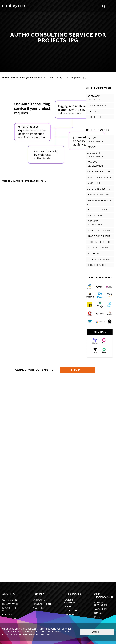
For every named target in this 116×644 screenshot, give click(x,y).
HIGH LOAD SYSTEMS (99, 242)
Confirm (97, 632)
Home (5, 78)
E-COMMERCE (95, 117)
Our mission (10, 600)
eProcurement (42, 604)
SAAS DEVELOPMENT (99, 231)
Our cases (39, 600)
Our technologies (104, 595)
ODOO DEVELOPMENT (99, 172)
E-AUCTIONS (94, 111)
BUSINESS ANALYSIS (98, 195)
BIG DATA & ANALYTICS (100, 210)
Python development (102, 604)
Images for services (32, 78)
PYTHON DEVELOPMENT (96, 140)
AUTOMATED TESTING (99, 189)
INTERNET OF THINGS (99, 259)
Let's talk (77, 370)
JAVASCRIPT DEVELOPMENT (96, 155)
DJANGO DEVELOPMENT (96, 164)
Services (15, 78)
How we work (11, 604)
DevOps (68, 606)
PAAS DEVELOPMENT (99, 236)
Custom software (69, 601)
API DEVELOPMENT (98, 248)
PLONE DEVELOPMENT (100, 177)
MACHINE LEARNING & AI (99, 202)
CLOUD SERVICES (97, 265)
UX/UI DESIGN (95, 183)
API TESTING (94, 254)
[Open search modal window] (104, 6)
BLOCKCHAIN (95, 216)
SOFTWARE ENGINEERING (95, 98)
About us (8, 594)
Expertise (39, 594)
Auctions (39, 608)
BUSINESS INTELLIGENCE (95, 223)
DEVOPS (92, 147)
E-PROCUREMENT (97, 106)
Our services (72, 594)
